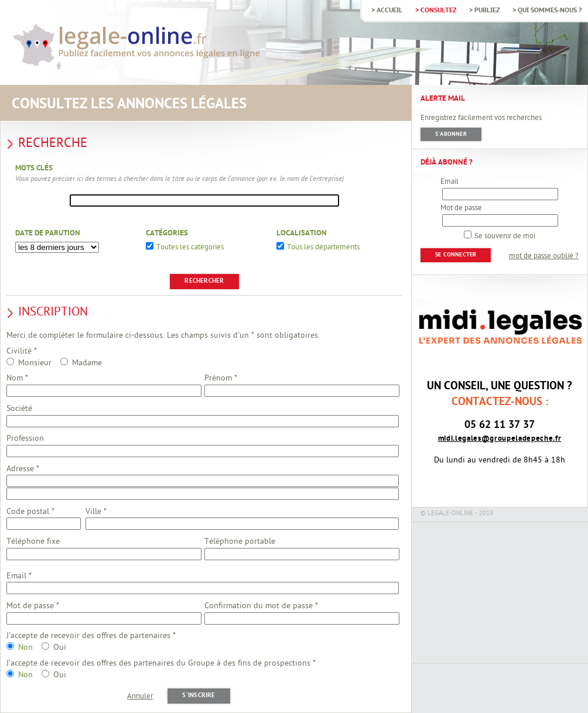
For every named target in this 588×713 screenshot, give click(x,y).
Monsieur (35, 363)
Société (19, 409)
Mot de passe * (33, 606)
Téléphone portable (240, 542)
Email (449, 182)
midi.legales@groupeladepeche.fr (500, 439)
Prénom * (221, 378)
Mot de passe (461, 208)
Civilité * (22, 352)
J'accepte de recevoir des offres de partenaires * (91, 636)
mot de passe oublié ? (544, 256)
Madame (87, 363)
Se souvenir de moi (505, 236)
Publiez (487, 10)
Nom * (17, 378)
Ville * (96, 512)
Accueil (389, 10)
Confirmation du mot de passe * (261, 606)
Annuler (140, 697)
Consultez (438, 10)
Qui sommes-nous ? (550, 10)
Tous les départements (323, 248)
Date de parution (48, 234)
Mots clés (34, 169)
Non (25, 648)
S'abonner (451, 134)
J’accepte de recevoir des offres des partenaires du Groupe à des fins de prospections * (161, 664)
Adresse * (23, 469)
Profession (25, 439)
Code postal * (30, 512)
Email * (19, 576)
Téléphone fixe (33, 542)
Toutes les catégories (190, 248)
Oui (60, 648)
